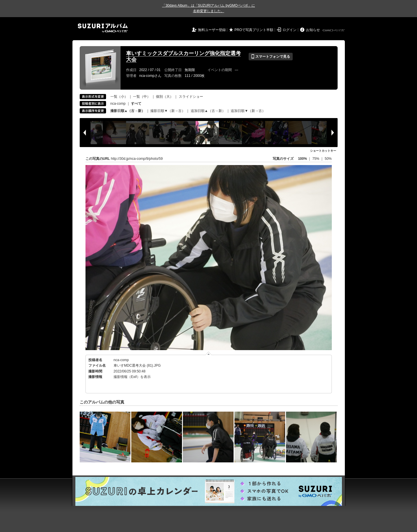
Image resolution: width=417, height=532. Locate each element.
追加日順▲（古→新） (208, 111)
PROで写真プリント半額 (254, 30)
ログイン (289, 30)
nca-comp (118, 104)
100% (302, 159)
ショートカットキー (323, 151)
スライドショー (191, 97)
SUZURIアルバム (103, 28)
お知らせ (313, 30)
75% (316, 159)
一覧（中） (142, 97)
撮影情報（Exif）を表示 (132, 377)
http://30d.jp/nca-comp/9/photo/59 (137, 159)
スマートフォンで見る (271, 57)
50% (328, 159)
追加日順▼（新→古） (248, 111)
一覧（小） (119, 97)
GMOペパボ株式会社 (334, 30)
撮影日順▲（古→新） (128, 111)
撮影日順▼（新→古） (168, 111)
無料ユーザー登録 (212, 30)
